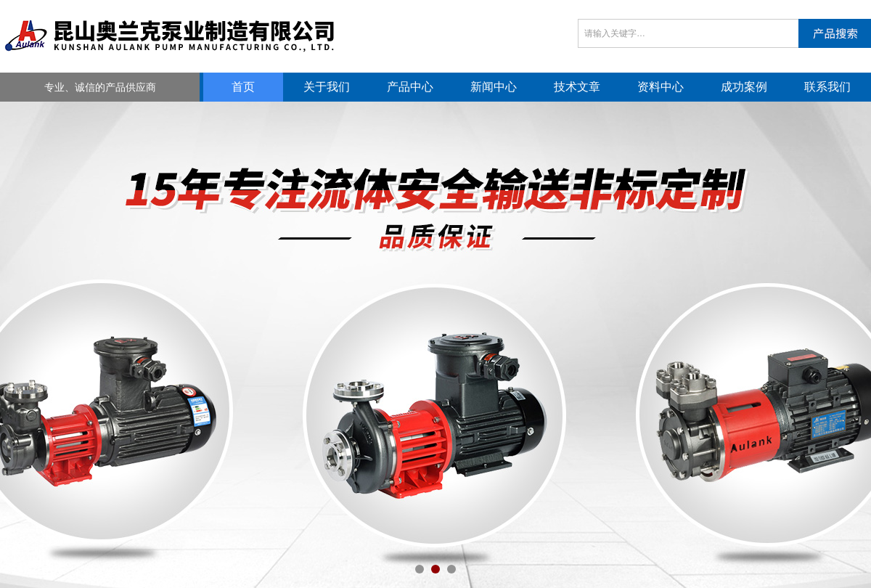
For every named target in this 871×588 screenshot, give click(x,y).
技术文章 (577, 87)
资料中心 (661, 87)
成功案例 (744, 87)
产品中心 (410, 87)
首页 (243, 87)
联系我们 (827, 87)
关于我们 (327, 87)
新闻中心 (494, 87)
